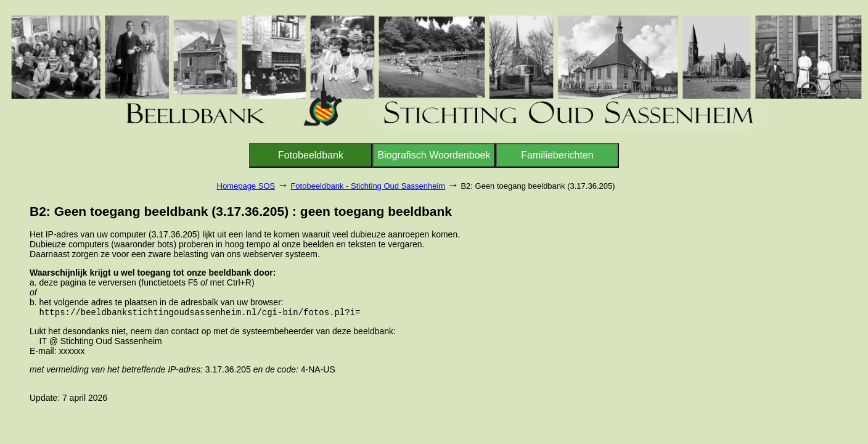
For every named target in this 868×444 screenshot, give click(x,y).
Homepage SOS (246, 186)
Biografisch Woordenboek (434, 155)
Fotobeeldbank (311, 155)
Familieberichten (557, 155)
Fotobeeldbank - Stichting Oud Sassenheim (368, 186)
